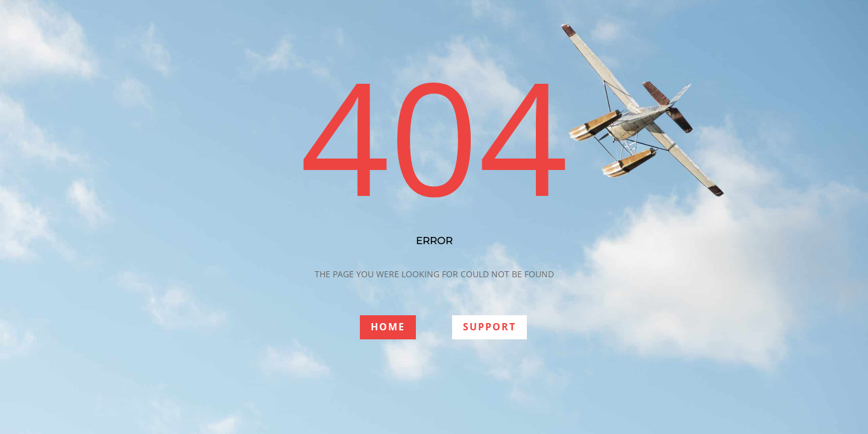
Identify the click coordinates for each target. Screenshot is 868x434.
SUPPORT (489, 327)
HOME (388, 327)
